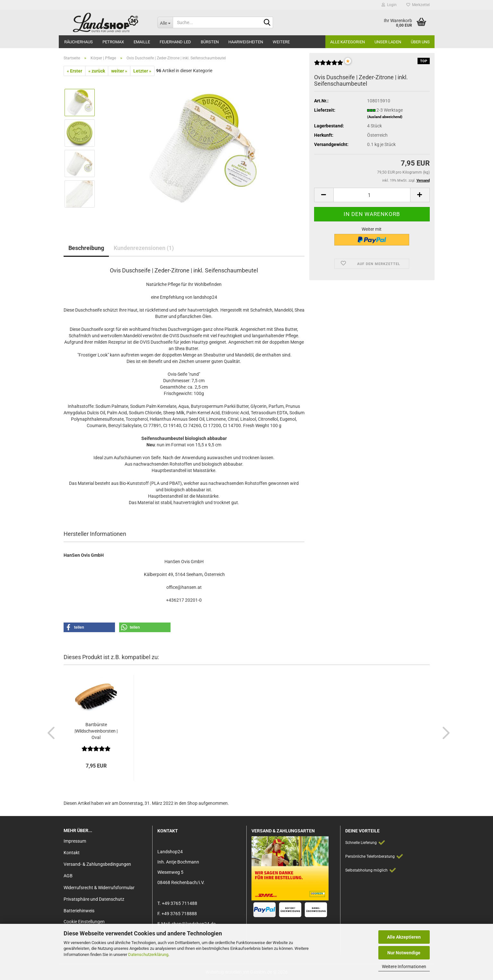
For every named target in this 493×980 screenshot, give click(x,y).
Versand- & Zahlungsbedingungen (97, 864)
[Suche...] (165, 22)
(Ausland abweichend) (385, 117)
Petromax (113, 42)
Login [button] (389, 5)
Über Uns (420, 42)
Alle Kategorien (348, 42)
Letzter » (142, 71)
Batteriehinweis (79, 911)
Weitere (281, 42)
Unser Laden (388, 42)
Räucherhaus (79, 42)
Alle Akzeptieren (404, 937)
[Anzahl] (372, 195)
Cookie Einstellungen (84, 922)
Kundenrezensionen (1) (144, 248)
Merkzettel (418, 5)
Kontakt (72, 853)
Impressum (75, 841)
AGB (68, 876)
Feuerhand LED (175, 42)
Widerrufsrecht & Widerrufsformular (99, 888)
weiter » (119, 71)
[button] (324, 195)
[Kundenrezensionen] (329, 65)
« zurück (97, 71)
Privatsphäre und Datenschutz (94, 899)
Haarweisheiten (246, 42)
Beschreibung (86, 248)
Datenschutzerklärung (148, 954)
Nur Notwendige (404, 953)
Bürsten (210, 42)
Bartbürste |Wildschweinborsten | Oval (96, 731)
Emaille (142, 42)
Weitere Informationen (404, 967)
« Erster (75, 71)
